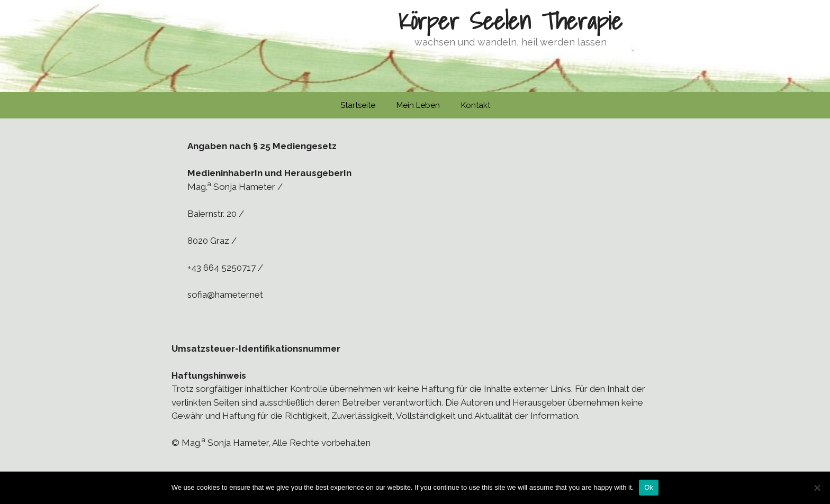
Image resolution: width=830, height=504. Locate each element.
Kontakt (476, 105)
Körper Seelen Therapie (510, 21)
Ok (649, 487)
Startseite (358, 105)
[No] (817, 488)
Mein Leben (418, 105)
